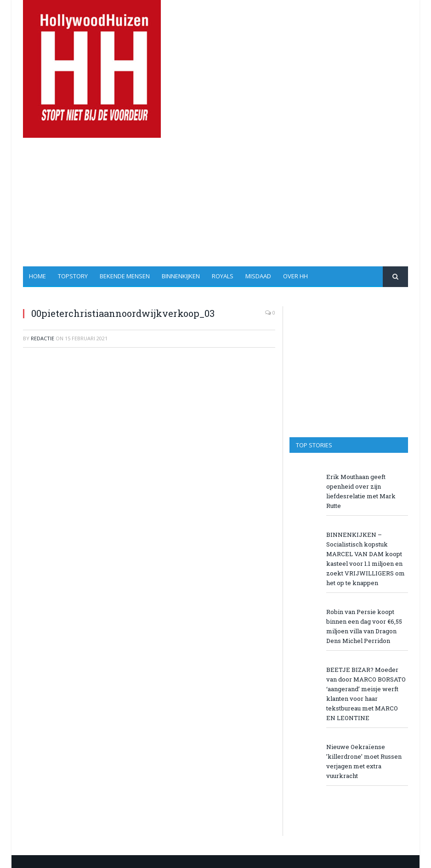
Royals (223, 276)
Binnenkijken (181, 276)
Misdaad (258, 276)
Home (37, 276)
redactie (43, 338)
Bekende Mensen (125, 276)
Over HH (295, 276)
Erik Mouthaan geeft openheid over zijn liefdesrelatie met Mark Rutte (361, 491)
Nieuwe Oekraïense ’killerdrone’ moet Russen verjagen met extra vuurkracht (364, 761)
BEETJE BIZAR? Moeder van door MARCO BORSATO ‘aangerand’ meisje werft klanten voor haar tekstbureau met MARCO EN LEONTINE (366, 694)
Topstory (73, 276)
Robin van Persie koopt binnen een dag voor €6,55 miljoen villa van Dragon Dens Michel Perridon (364, 626)
